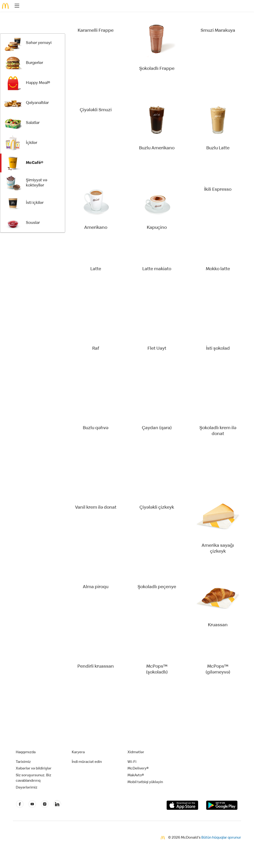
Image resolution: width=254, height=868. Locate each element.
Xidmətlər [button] (136, 753)
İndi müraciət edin (87, 762)
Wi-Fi (132, 762)
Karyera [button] (78, 753)
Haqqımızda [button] (26, 753)
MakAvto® (136, 776)
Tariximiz (23, 762)
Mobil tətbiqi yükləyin (145, 782)
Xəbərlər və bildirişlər (34, 769)
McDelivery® (138, 769)
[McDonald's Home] (6, 6)
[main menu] (16, 6)
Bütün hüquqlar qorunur (221, 838)
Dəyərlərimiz (27, 788)
